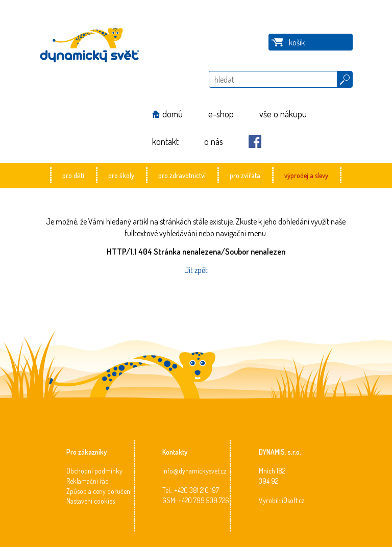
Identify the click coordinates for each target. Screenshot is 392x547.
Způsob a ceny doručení (99, 491)
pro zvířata (245, 175)
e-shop (221, 114)
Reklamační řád (88, 481)
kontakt (165, 141)
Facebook (255, 142)
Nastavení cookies (91, 501)
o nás (214, 141)
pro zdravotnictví (182, 175)
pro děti (73, 175)
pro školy (121, 175)
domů (173, 114)
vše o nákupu (283, 114)
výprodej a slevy (306, 175)
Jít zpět (196, 270)
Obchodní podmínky (94, 471)
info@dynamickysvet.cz (194, 471)
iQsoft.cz (293, 500)
